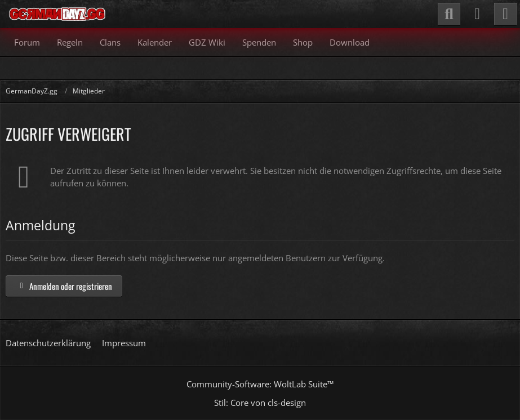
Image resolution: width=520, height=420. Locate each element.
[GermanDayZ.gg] (57, 14)
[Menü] (505, 14)
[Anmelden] (477, 14)
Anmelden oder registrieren (64, 286)
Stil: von (260, 403)
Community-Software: (260, 384)
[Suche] (449, 14)
